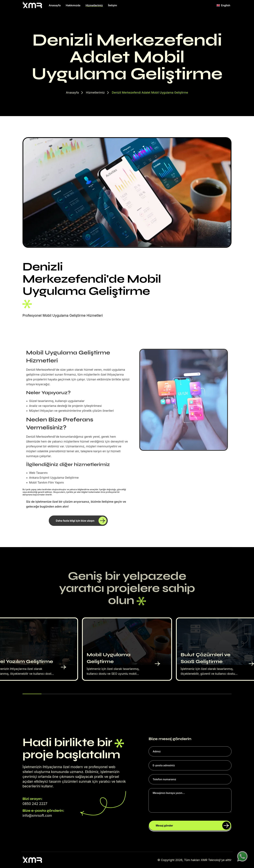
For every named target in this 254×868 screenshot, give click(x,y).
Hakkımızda (73, 5)
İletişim (113, 5)
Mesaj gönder (193, 826)
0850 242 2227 (35, 804)
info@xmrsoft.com (37, 816)
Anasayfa (55, 5)
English (223, 5)
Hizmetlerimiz (94, 5)
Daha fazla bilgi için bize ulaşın (81, 521)
